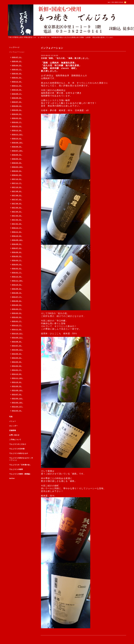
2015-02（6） (17, 317)
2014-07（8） (17, 346)
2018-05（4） (17, 159)
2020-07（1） (17, 57)
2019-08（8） (17, 98)
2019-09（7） (17, 94)
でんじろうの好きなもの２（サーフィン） (21, 459)
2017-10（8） (17, 187)
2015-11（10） (17, 281)
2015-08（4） (17, 293)
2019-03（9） (17, 118)
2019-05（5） (17, 110)
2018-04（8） (17, 163)
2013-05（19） (17, 403)
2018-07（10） (17, 151)
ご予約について (15, 440)
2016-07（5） (17, 248)
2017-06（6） (17, 203)
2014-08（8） (17, 342)
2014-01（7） (17, 370)
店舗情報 (13, 430)
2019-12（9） (17, 82)
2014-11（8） (17, 329)
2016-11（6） (17, 232)
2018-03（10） (17, 167)
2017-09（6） (17, 191)
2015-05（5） (17, 305)
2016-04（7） (17, 260)
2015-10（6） (17, 285)
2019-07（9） (17, 102)
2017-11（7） (17, 183)
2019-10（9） (17, 90)
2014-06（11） (17, 350)
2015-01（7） (17, 321)
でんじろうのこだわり (18, 444)
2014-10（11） (17, 333)
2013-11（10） (17, 378)
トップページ (14, 47)
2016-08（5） (17, 244)
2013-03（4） (17, 411)
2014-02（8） (17, 366)
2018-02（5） (17, 171)
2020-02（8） (17, 74)
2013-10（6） (17, 382)
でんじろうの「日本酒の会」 (20, 465)
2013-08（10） (17, 390)
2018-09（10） (17, 143)
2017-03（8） (17, 216)
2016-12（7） (17, 228)
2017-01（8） (17, 224)
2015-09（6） (17, 289)
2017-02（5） (17, 220)
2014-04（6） (17, 358)
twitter (12, 478)
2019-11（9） (17, 86)
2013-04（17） (17, 407)
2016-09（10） (17, 240)
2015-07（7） (17, 297)
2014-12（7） (17, 325)
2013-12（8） (17, 374)
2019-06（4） (17, 106)
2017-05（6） (17, 208)
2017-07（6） (17, 199)
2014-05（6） (17, 354)
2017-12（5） (17, 179)
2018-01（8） (17, 175)
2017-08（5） (17, 195)
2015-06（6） (17, 301)
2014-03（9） (17, 362)
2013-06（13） (17, 398)
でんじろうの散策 (16, 469)
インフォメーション (17, 52)
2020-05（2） (17, 61)
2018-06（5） (17, 155)
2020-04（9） (17, 65)
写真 (11, 417)
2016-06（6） (17, 252)
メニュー (13, 421)
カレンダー (13, 426)
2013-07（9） (17, 394)
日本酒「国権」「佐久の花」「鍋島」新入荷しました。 (66, 58)
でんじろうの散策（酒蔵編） (20, 474)
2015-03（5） (17, 313)
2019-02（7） (17, 122)
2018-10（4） (17, 138)
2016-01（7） (17, 273)
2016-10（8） (17, 236)
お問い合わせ (14, 435)
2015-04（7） (17, 309)
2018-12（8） (17, 130)
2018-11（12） (17, 134)
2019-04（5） (17, 114)
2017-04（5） (17, 212)
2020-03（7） (17, 69)
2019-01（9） (17, 126)
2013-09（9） (17, 386)
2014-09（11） (17, 338)
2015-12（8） (17, 277)
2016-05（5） (17, 256)
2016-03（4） (17, 264)
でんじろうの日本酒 (17, 449)
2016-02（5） (17, 268)
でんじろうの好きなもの (19, 453)
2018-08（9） (17, 147)
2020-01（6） (17, 78)
